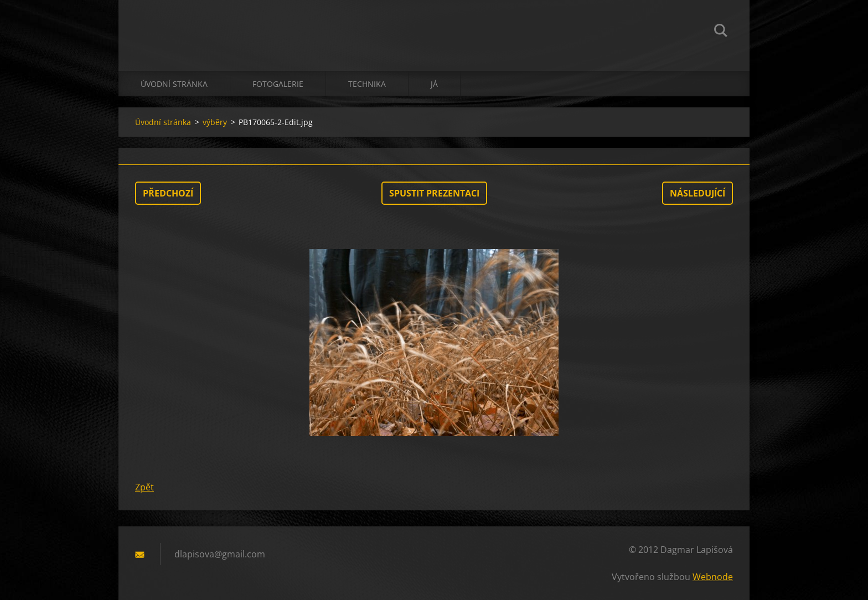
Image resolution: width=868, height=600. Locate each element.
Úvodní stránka (174, 84)
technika (367, 84)
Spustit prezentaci (434, 193)
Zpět (144, 487)
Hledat (721, 32)
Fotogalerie (278, 84)
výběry (215, 122)
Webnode (713, 577)
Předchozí (168, 193)
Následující (697, 193)
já (434, 84)
